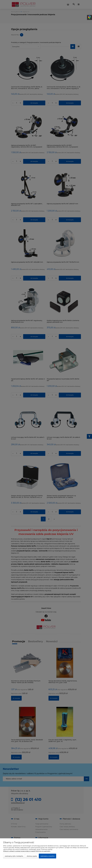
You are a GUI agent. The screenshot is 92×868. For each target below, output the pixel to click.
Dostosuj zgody (32, 856)
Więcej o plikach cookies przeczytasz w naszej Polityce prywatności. (27, 851)
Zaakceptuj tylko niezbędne (14, 856)
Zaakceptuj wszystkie (47, 856)
